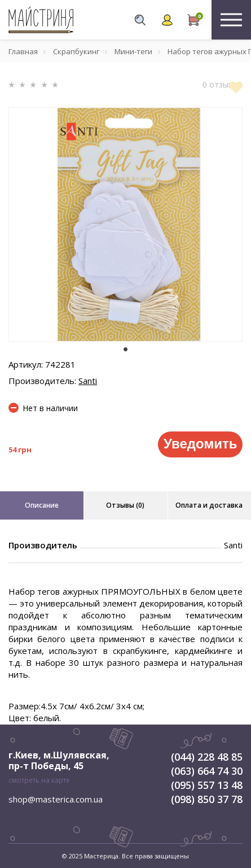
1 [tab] (126, 350)
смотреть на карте (39, 780)
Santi (88, 381)
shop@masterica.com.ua (56, 799)
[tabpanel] (125, 224)
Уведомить (200, 444)
